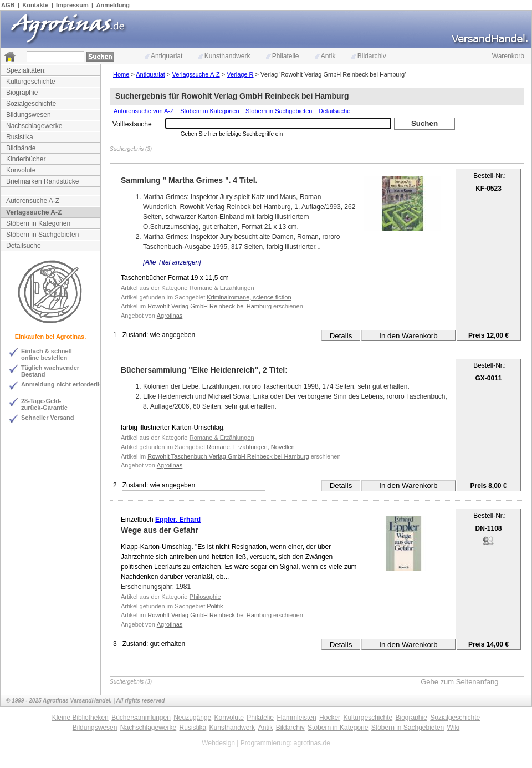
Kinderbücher (26, 159)
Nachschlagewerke (34, 126)
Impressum (72, 5)
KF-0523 (488, 189)
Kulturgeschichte (31, 82)
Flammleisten (296, 718)
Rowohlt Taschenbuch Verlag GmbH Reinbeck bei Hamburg (228, 456)
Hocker (330, 718)
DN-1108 (488, 528)
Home (121, 74)
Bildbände (21, 148)
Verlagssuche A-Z (34, 212)
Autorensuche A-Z (33, 201)
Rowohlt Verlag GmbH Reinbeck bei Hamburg (209, 306)
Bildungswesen (29, 115)
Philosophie (205, 597)
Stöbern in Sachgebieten (42, 235)
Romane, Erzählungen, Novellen (250, 447)
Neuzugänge (192, 718)
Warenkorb (508, 56)
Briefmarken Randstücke (42, 181)
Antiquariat (163, 56)
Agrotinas (170, 316)
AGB (8, 5)
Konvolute (21, 170)
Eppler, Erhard (178, 520)
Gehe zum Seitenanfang (459, 682)
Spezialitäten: (26, 70)
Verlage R (240, 74)
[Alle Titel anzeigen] (172, 262)
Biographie (22, 93)
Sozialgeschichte (31, 104)
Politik (215, 606)
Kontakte (35, 5)
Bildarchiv (369, 56)
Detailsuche (24, 246)
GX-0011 (488, 378)
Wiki (454, 728)
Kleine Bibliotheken (80, 718)
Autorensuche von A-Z (144, 111)
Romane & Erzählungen (222, 288)
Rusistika (20, 137)
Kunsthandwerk (224, 56)
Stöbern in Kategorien (38, 223)
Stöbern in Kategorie (338, 728)
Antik (325, 56)
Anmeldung (113, 5)
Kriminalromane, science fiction (249, 297)
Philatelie (283, 56)
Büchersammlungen (141, 718)
